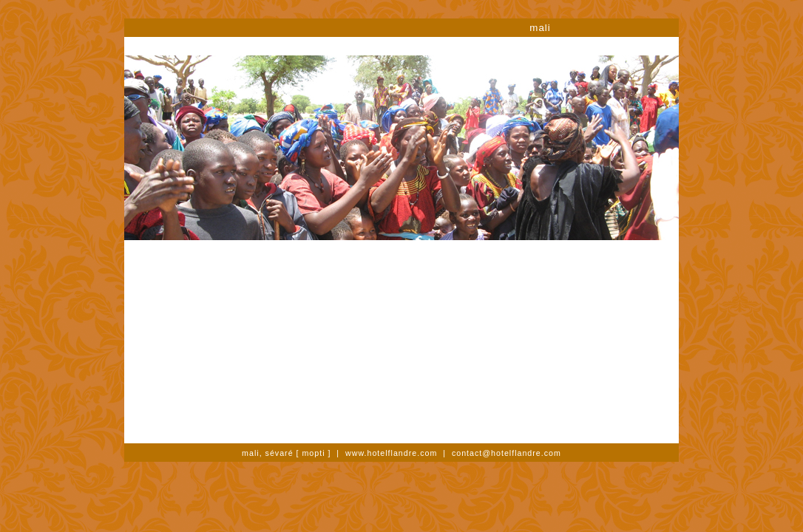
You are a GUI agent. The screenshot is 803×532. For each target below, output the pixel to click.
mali (540, 28)
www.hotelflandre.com (391, 453)
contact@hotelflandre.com (506, 453)
